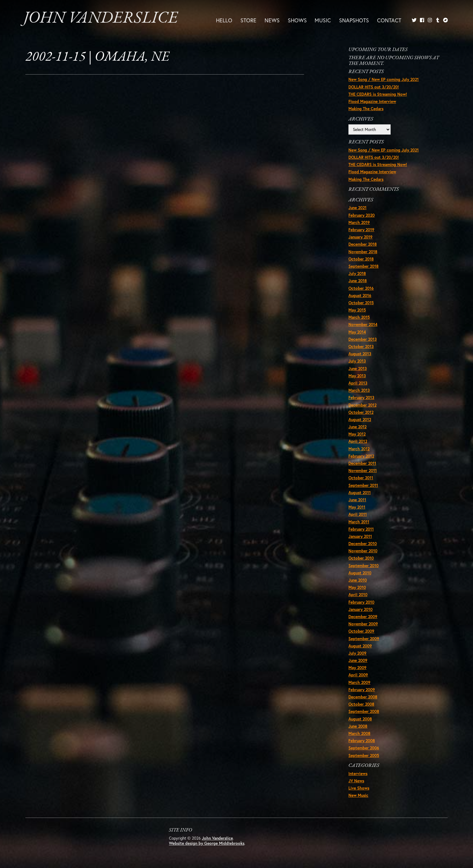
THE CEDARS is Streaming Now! (378, 94)
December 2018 (363, 244)
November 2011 (363, 471)
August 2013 (360, 354)
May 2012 (357, 434)
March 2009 (359, 682)
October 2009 (361, 631)
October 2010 (361, 558)
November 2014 (363, 324)
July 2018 (357, 273)
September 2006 (364, 748)
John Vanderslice (101, 19)
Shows (297, 20)
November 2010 (363, 551)
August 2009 (360, 646)
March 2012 (359, 449)
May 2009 (357, 668)
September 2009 (364, 639)
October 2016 (361, 288)
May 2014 (357, 332)
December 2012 (362, 405)
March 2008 (359, 733)
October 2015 (361, 303)
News (272, 20)
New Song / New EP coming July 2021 (384, 79)
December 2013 (363, 339)
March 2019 (359, 222)
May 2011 (357, 507)
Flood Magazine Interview (372, 101)
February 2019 (361, 230)
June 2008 (358, 726)
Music (323, 20)
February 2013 (361, 397)
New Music (358, 795)
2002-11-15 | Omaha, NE (97, 57)
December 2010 (363, 544)
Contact (389, 20)
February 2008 (362, 741)
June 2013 (358, 369)
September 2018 (363, 266)
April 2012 (358, 441)
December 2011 (362, 463)
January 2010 (360, 609)
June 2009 (358, 660)
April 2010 (358, 595)
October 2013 (361, 346)
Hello (224, 20)
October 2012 (361, 412)
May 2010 (357, 587)
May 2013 (357, 376)
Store (248, 20)
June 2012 (357, 427)
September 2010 (363, 566)
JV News (356, 781)
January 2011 (360, 536)
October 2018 (361, 259)
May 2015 (357, 310)
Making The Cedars (366, 109)
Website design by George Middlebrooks (207, 843)
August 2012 (360, 420)
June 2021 (357, 208)
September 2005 (364, 755)
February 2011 (361, 529)
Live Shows (359, 788)
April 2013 (358, 383)
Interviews (358, 774)
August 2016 (360, 295)
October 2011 (361, 478)
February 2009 (362, 690)
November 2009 (363, 624)
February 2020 (362, 215)
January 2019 (360, 237)
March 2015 (359, 317)
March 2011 (359, 522)
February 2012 (361, 456)
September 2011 (363, 485)
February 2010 (361, 602)
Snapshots (354, 20)
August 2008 (360, 719)
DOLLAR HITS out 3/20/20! (374, 87)
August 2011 (360, 493)
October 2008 (361, 704)
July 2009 (357, 653)
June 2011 (357, 500)
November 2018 (363, 252)
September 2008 (364, 711)
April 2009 (358, 675)
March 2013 (359, 390)
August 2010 (360, 573)
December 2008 (363, 697)
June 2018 (358, 281)
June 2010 (358, 580)
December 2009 (363, 617)
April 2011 (358, 514)
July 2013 (357, 361)
